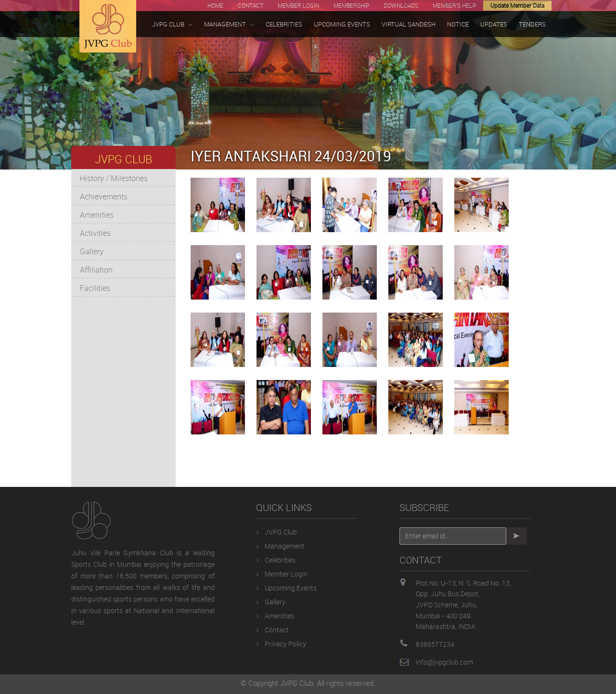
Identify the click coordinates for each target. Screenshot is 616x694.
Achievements (104, 196)
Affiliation (96, 270)
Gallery (92, 251)
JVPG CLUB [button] (172, 24)
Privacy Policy (285, 644)
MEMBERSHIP (351, 5)
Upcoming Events (291, 588)
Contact (277, 630)
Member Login (286, 574)
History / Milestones (114, 178)
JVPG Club (103, 143)
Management (285, 546)
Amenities (97, 215)
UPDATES (494, 24)
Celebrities (280, 560)
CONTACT (250, 5)
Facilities (95, 288)
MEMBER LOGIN (298, 5)
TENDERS (532, 24)
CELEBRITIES (284, 24)
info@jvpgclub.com (444, 662)
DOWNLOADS (401, 5)
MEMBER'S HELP (454, 5)
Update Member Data (517, 5)
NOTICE (458, 24)
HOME (215, 5)
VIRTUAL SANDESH (409, 24)
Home (78, 143)
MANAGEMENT (229, 24)
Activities (95, 233)
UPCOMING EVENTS (342, 24)
